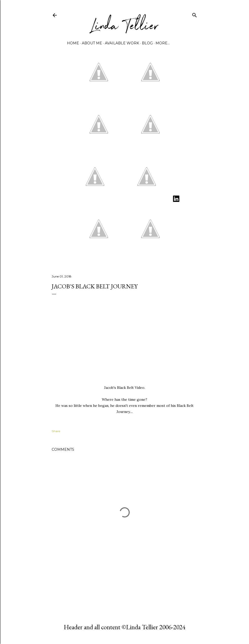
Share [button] (56, 431)
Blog (147, 43)
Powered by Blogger (125, 599)
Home (73, 43)
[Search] (195, 14)
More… (163, 43)
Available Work (122, 43)
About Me (92, 43)
